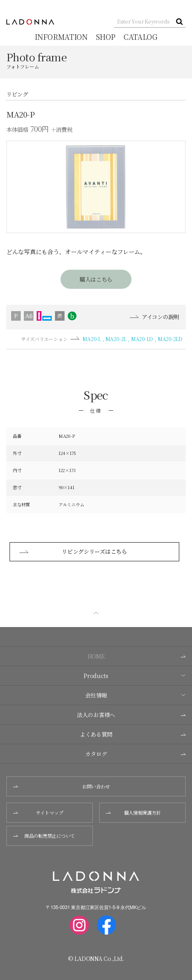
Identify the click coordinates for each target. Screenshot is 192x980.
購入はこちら (96, 279)
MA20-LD (142, 339)
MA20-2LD (170, 339)
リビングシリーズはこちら (73, 551)
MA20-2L (116, 339)
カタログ (135, 754)
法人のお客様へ (131, 715)
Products (135, 676)
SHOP (106, 37)
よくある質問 (133, 734)
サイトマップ (38, 812)
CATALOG (140, 37)
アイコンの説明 (155, 317)
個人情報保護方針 (133, 812)
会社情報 (135, 695)
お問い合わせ (62, 786)
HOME (137, 656)
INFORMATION (61, 37)
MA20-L (92, 339)
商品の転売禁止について (44, 836)
